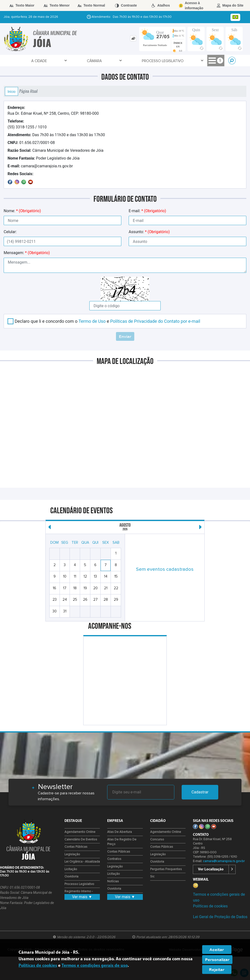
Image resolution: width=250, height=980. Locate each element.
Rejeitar (217, 970)
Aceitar (217, 950)
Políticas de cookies (210, 906)
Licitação (71, 869)
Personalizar (217, 960)
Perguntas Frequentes (166, 869)
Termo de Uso (92, 321)
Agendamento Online (80, 832)
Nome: (22, 211)
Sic (152, 877)
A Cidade (24, 61)
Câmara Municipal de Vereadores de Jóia (56, 150)
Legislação (72, 854)
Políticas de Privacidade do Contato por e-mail (155, 321)
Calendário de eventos (81, 840)
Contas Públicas (76, 847)
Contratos (114, 859)
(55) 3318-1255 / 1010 (27, 124)
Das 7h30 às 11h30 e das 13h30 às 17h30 (56, 135)
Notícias (113, 881)
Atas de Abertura (120, 832)
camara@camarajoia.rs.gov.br (40, 166)
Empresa (196, 61)
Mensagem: (27, 253)
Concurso (157, 840)
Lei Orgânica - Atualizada (82, 862)
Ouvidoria (71, 877)
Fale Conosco (165, 61)
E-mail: (147, 211)
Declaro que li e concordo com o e (107, 321)
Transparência (129, 61)
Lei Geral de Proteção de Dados (220, 917)
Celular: (10, 232)
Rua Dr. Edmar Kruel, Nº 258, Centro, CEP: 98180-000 (53, 110)
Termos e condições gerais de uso (95, 966)
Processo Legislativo (85, 61)
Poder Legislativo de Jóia (44, 158)
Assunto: (149, 232)
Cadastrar (200, 792)
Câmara (48, 61)
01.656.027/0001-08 (31, 143)
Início (11, 91)
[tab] (133, 38)
